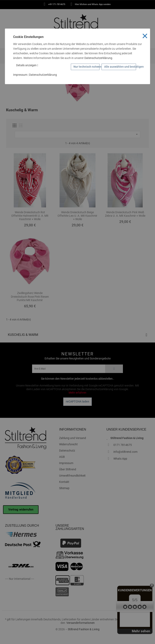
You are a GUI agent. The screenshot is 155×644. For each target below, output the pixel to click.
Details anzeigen (27, 65)
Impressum (20, 75)
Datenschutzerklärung (98, 58)
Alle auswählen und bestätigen (120, 67)
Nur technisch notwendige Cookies (87, 67)
